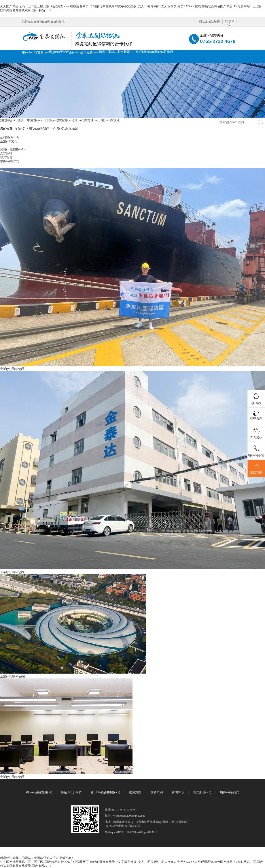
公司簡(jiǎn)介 (10, 137)
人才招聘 (6, 153)
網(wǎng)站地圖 (209, 22)
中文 (228, 25)
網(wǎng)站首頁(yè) (35, 52)
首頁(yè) (20, 129)
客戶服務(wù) (145, 52)
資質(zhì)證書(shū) (12, 149)
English (230, 21)
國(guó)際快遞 (110, 120)
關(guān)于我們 (59, 52)
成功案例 (117, 52)
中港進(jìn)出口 (38, 120)
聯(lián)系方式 (9, 161)
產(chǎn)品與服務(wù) (84, 52)
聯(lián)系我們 (163, 52)
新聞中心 (130, 52)
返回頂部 (256, 469)
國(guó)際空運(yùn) (61, 120)
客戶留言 (6, 157)
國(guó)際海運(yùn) (87, 120)
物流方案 (105, 52)
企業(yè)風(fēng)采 (66, 129)
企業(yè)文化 (9, 141)
